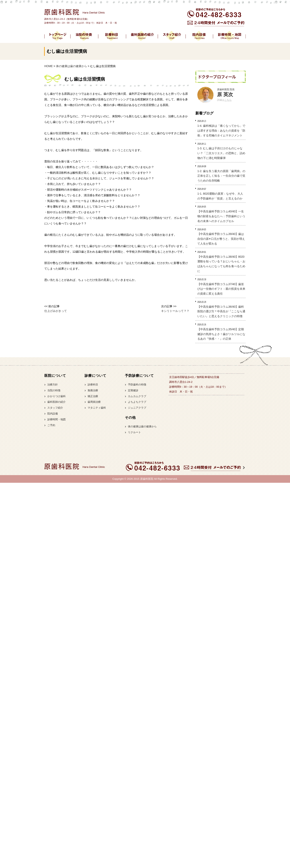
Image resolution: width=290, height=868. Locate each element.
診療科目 (93, 385)
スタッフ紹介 (55, 408)
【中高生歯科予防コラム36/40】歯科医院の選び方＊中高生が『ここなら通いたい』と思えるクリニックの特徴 (221, 311)
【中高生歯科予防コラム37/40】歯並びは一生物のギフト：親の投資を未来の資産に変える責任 (221, 289)
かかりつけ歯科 (56, 396)
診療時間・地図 (56, 419)
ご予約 (51, 425)
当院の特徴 (54, 390)
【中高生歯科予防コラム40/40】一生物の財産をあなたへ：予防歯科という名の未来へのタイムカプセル (221, 216)
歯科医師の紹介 (56, 402)
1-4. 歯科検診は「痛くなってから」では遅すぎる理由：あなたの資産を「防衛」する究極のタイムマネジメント (221, 131)
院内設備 (53, 414)
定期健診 (133, 390)
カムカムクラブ (137, 396)
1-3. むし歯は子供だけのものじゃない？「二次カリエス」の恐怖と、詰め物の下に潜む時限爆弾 (221, 153)
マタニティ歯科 (97, 408)
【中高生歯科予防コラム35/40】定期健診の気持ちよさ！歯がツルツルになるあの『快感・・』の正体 (221, 334)
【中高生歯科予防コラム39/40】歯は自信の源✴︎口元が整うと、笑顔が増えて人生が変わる (221, 239)
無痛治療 (93, 390)
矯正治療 (93, 396)
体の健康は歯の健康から (142, 426)
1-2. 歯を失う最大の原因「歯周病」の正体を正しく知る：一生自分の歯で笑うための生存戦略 (221, 176)
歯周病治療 (94, 402)
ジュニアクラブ (137, 408)
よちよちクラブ (137, 402)
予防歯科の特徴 (137, 385)
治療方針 (53, 385)
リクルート (134, 432)
